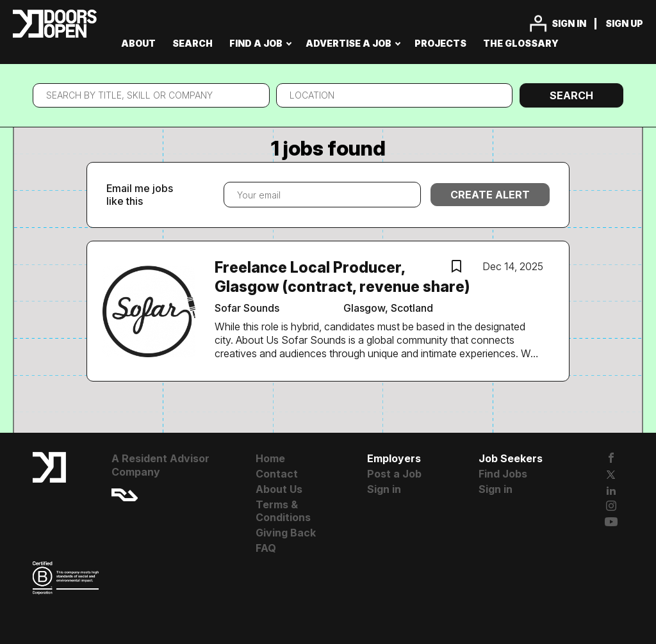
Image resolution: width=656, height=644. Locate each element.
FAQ (266, 548)
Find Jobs (503, 474)
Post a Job (394, 474)
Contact (277, 474)
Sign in (569, 23)
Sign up (624, 23)
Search (571, 95)
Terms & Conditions (283, 511)
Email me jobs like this (140, 195)
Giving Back (286, 533)
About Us (279, 489)
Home (270, 458)
